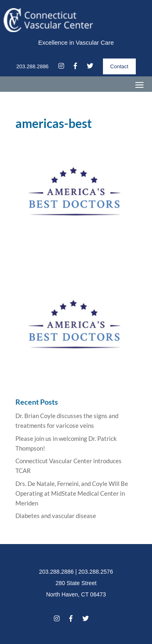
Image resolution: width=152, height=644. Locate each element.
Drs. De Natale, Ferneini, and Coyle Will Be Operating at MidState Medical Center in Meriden (72, 493)
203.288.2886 (32, 66)
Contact (119, 66)
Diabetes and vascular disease (56, 516)
